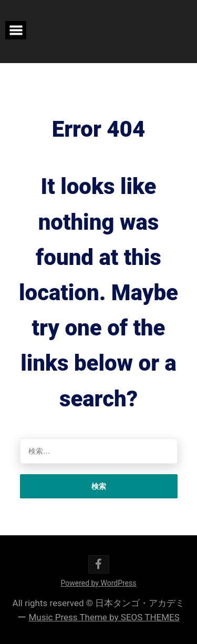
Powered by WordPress (99, 583)
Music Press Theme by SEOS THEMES (104, 617)
